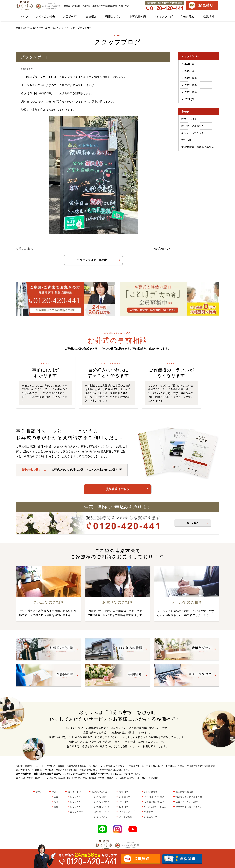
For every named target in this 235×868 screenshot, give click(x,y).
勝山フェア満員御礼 (193, 126)
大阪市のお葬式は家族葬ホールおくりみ (36, 28)
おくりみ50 (76, 802)
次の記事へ (161, 249)
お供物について (102, 807)
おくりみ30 (76, 797)
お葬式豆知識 (138, 16)
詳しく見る (193, 523)
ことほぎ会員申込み (154, 802)
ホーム (39, 792)
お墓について (101, 817)
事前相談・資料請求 (154, 797)
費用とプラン (113, 16)
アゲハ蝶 (186, 140)
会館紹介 (91, 16)
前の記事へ (26, 249)
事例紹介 (124, 802)
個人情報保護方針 (184, 792)
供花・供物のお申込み (155, 807)
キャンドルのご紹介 (193, 133)
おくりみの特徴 (45, 16)
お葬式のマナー (102, 802)
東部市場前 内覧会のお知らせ (199, 147)
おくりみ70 (76, 807)
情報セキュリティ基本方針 (189, 797)
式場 (56, 802)
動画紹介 (124, 807)
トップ (24, 16)
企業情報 (209, 16)
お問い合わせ (151, 792)
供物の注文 (187, 16)
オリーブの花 (189, 119)
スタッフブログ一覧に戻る (93, 260)
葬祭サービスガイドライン (189, 807)
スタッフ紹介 (126, 817)
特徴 (54, 792)
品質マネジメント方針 (187, 802)
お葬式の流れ (101, 797)
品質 (56, 797)
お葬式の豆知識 (100, 792)
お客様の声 (70, 16)
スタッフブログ (163, 16)
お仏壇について (102, 812)
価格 (56, 807)
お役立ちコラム (152, 817)
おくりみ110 (76, 812)
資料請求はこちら (117, 489)
